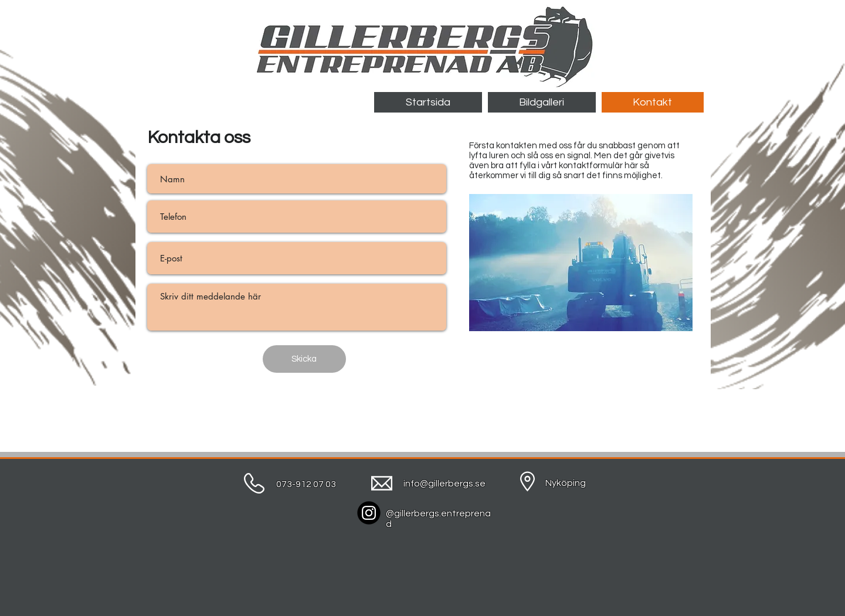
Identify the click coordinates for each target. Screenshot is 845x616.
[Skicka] (304, 359)
